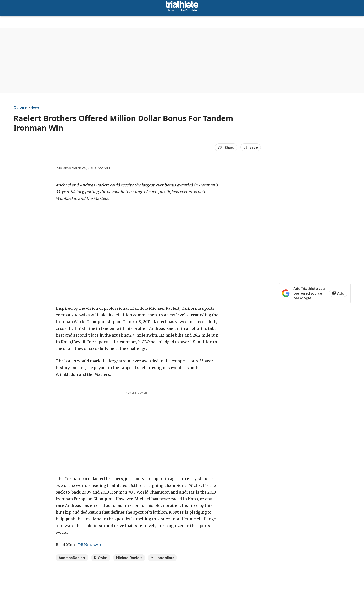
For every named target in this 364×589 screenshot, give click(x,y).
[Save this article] (251, 147)
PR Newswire (91, 545)
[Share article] (226, 147)
